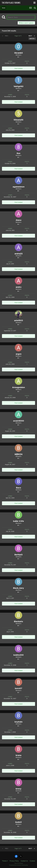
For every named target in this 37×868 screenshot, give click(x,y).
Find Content (19, 68)
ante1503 (18, 320)
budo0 (18, 822)
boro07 (18, 688)
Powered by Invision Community (19, 865)
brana (18, 755)
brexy (18, 789)
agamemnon (19, 187)
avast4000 (19, 421)
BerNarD (19, 555)
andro (19, 287)
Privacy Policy (14, 861)
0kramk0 (18, 53)
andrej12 (19, 254)
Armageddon (18, 387)
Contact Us (24, 861)
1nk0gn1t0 (18, 86)
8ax (18, 153)
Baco (19, 488)
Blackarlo (18, 621)
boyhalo (19, 722)
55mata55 (18, 120)
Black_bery (18, 588)
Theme (5, 861)
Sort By (32, 39)
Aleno (19, 220)
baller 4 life (18, 521)
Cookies (32, 861)
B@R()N (19, 454)
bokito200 (18, 655)
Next (30, 36)
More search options (26, 23)
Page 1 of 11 (18, 36)
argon (19, 354)
